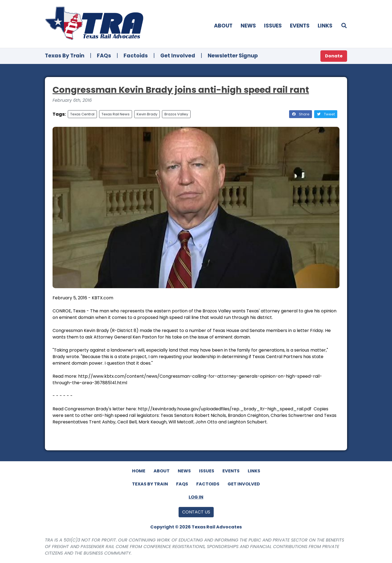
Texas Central (82, 114)
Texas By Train (65, 56)
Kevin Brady (147, 114)
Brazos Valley (176, 114)
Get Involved (178, 56)
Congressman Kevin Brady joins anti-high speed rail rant (181, 90)
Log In (196, 497)
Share (301, 114)
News (248, 26)
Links (325, 26)
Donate (334, 56)
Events (300, 26)
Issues (273, 26)
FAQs (104, 56)
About (223, 26)
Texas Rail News (116, 114)
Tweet (326, 114)
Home (139, 471)
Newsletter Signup (233, 56)
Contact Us (196, 512)
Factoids (136, 56)
